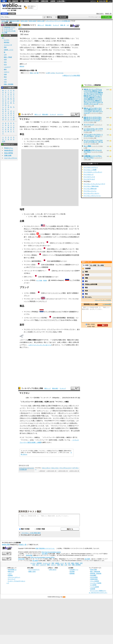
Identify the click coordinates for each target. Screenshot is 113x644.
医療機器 (57, 261)
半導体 (67, 38)
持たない (51, 413)
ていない (33, 47)
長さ (32, 139)
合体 (34, 411)
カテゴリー (60, 114)
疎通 (38, 416)
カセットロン (55, 468)
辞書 (4, 1)
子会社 (29, 231)
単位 (40, 139)
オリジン (30, 428)
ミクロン (34, 38)
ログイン (93, 1)
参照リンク (23, 64)
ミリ (46, 146)
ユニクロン (28, 418)
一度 (59, 413)
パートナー (36, 423)
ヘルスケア (7, 67)
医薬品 (72, 318)
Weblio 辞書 (102, 1)
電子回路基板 (47, 277)
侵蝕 (38, 421)
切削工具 (55, 234)
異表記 (48, 38)
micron (26, 34)
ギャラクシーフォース (59, 426)
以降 (34, 406)
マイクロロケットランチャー (93, 172)
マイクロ (75, 47)
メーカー (72, 38)
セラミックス (58, 249)
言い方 (48, 50)
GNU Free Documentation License (51, 552)
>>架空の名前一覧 (51, 471)
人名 (5, 79)
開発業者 (45, 267)
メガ (35, 73)
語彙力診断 (8, 155)
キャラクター (71, 329)
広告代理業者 (50, 265)
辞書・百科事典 (9, 84)
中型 (76, 408)
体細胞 (35, 418)
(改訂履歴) (45, 554)
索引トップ (41, 25)
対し (30, 426)
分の (37, 45)
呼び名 (59, 41)
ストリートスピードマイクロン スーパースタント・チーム (93, 141)
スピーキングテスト (11, 158)
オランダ (47, 312)
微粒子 (65, 249)
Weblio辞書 (29, 555)
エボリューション (43, 411)
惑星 (59, 428)
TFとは (35, 431)
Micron (22, 66)
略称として (39, 41)
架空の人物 (41, 21)
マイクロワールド (89, 179)
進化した (46, 431)
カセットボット (46, 468)
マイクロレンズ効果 (90, 170)
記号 (4, 141)
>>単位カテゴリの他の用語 (71, 75)
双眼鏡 (75, 293)
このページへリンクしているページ (40, 345)
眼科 (58, 318)
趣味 (5, 69)
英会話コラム (9, 148)
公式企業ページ (74, 570)
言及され (62, 431)
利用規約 (10, 575)
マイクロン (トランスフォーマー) (35, 329)
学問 (5, 60)
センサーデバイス (62, 271)
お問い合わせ (53, 570)
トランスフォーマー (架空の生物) (32, 402)
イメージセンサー (60, 243)
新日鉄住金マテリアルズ (33, 252)
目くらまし (88, 297)
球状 (53, 249)
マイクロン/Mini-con (90, 189)
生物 (5, 74)
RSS (64, 597)
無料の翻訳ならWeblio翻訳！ (32, 7)
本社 (58, 226)
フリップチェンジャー (66, 468)
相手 (76, 413)
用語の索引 (48, 25)
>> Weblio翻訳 (107, 304)
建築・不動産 (8, 57)
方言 (5, 82)
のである (72, 421)
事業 (33, 56)
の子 (51, 406)
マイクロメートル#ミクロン (36, 141)
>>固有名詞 (42, 471)
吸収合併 (44, 56)
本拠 (50, 54)
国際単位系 (41, 47)
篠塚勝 (87, 275)
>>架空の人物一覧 (74, 471)
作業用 (75, 428)
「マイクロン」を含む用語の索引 (31, 533)
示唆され (30, 433)
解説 (67, 402)
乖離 (86, 278)
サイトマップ (12, 579)
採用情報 (72, 573)
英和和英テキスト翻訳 (30, 511)
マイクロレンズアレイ (91, 167)
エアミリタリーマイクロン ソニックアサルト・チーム (93, 135)
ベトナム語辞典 (94, 587)
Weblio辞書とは (12, 570)
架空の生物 (32, 21)
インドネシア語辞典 (96, 583)
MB (38, 73)
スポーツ (7, 72)
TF (50, 431)
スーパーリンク (89, 125)
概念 (86, 287)
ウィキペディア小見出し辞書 (32, 388)
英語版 (45, 280)
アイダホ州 (43, 54)
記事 (47, 402)
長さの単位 (54, 45)
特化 (21, 431)
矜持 (86, 291)
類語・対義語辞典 (13, 1)
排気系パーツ (35, 301)
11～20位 (93, 265)
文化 (5, 62)
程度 (56, 406)
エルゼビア (59, 312)
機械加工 (48, 234)
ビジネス (7, 40)
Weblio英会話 (9, 150)
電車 (5, 47)
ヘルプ (110, 1)
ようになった (72, 56)
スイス (41, 234)
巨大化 (28, 431)
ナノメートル (60, 73)
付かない (60, 408)
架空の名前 (24, 21)
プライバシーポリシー (14, 577)
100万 (33, 45)
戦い (77, 411)
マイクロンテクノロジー (28, 54)
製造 (59, 56)
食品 (5, 77)
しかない (66, 406)
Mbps (31, 73)
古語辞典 (53, 1)
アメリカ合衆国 (51, 226)
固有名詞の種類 (15, 21)
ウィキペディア (27, 114)
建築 (72, 428)
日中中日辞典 (35, 1)
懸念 (86, 294)
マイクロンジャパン (39, 229)
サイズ (61, 406)
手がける (64, 56)
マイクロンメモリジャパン (57, 229)
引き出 (61, 411)
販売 (69, 293)
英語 (21, 127)
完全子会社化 (42, 59)
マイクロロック (89, 174)
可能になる (45, 416)
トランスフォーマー (53, 329)
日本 (30, 237)
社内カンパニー (63, 252)
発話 (43, 413)
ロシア (72, 280)
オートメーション (71, 234)
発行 (66, 312)
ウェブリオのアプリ (34, 570)
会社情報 (72, 571)
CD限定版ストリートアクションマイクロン (93, 157)
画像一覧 (63, 25)
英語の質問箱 (9, 153)
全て (3, 38)
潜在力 (55, 411)
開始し (38, 56)
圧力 (37, 146)
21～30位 (101, 265)
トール (50, 146)
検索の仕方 (11, 571)
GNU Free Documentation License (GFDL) (43, 557)
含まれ (28, 47)
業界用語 (7, 42)
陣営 (53, 408)
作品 (38, 406)
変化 (40, 418)
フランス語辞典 (94, 581)
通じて (35, 421)
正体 (21, 418)
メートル (42, 45)
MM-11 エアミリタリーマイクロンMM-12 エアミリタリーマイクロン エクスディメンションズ (93, 111)
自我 (72, 423)
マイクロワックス (89, 177)
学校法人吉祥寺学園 (91, 284)
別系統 (40, 431)
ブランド (27, 296)
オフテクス (49, 320)
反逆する (34, 426)
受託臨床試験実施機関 (63, 255)
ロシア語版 (39, 280)
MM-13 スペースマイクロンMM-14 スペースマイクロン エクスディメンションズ (93, 119)
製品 (37, 320)
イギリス (48, 299)
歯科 (53, 261)
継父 (86, 281)
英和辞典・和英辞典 (96, 573)
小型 (70, 406)
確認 (86, 272)
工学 (5, 55)
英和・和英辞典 (25, 1)
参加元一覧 (108, 14)
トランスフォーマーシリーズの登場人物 (58, 21)
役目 (63, 421)
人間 (48, 406)
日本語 (42, 127)
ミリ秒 (48, 73)
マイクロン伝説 (26, 406)
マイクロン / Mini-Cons (91, 186)
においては (67, 416)
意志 (34, 416)
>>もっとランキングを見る (103, 300)
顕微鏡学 (73, 312)
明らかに (37, 428)
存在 (69, 408)
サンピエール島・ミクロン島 (33, 214)
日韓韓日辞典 (44, 1)
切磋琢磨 (88, 268)
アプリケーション (35, 267)
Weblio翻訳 (93, 575)
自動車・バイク (9, 50)
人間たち (59, 423)
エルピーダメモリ (31, 59)
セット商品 (87, 146)
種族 (52, 431)
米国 (62, 38)
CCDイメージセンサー (35, 246)
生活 (5, 65)
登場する (44, 406)
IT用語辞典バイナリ (29, 25)
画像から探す (32, 571)
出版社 (53, 312)
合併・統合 (46, 252)
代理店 (71, 237)
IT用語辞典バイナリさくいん (46, 548)
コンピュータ (8, 45)
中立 (64, 408)
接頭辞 (67, 47)
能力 (66, 411)
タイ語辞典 (93, 585)
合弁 (50, 56)
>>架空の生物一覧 (63, 471)
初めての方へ (100, 14)
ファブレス (23, 56)
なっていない (44, 428)
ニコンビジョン (56, 293)
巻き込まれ (25, 413)
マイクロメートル (59, 50)
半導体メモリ (60, 54)
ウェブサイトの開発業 (63, 265)
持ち (76, 423)
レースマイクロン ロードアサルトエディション (93, 130)
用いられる (46, 41)
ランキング (56, 25)
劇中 (53, 428)
